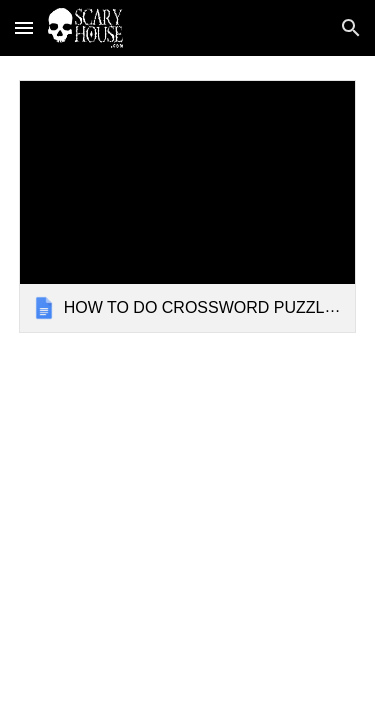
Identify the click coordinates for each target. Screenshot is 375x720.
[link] (188, 206)
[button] (24, 27)
